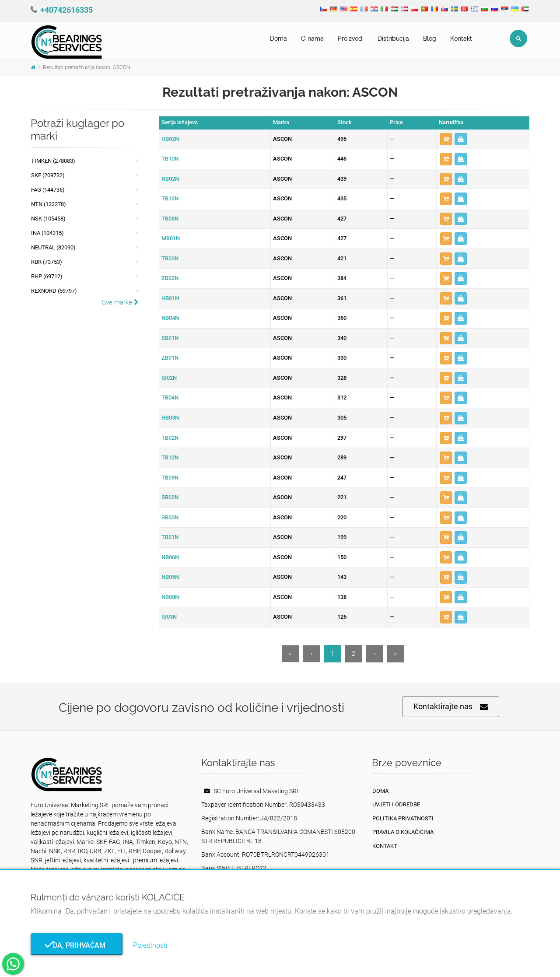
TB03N (170, 258)
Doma (278, 39)
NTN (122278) (49, 204)
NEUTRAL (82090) (53, 247)
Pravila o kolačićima (403, 832)
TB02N (170, 438)
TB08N (170, 219)
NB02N (170, 179)
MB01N (171, 238)
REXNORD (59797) (54, 291)
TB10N (170, 159)
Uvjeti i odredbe (396, 804)
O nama (312, 39)
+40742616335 (66, 10)
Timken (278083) (53, 161)
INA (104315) (47, 233)
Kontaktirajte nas (451, 707)
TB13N (170, 198)
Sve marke (120, 302)
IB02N (169, 378)
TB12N (170, 457)
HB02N (170, 139)
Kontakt (461, 39)
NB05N (170, 577)
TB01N (170, 537)
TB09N (170, 478)
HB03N (170, 418)
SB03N (170, 517)
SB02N (170, 497)
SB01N (170, 338)
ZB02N (170, 278)
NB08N (170, 597)
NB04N (170, 318)
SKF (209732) (48, 175)
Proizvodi (351, 39)
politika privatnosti (403, 818)
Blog (430, 39)
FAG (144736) (48, 190)
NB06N (170, 557)
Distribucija (393, 39)
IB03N (169, 617)
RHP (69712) (47, 276)
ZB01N (170, 358)
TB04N (170, 397)
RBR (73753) (47, 262)
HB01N (170, 298)
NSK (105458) (48, 219)
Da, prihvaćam (77, 945)
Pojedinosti (150, 945)
